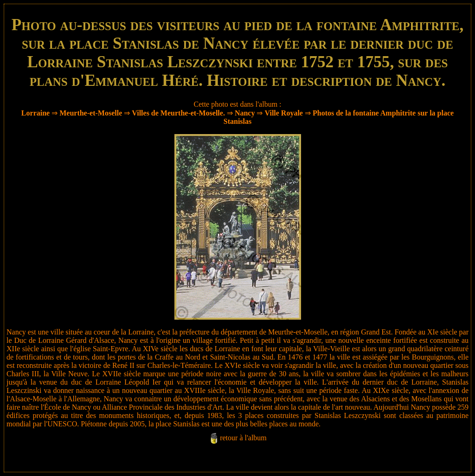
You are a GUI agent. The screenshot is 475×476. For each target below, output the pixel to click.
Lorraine (35, 113)
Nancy (245, 113)
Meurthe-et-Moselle (91, 113)
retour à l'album (243, 438)
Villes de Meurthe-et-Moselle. (178, 113)
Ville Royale (284, 113)
